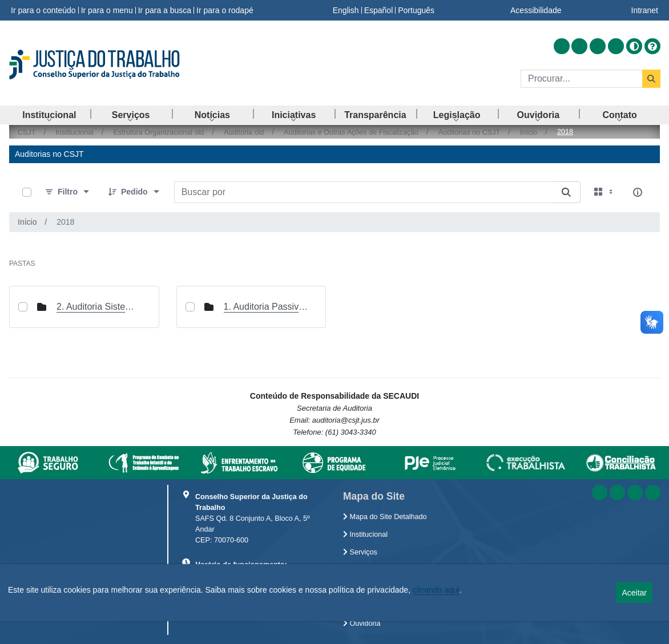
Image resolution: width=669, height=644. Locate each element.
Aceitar (634, 593)
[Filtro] (68, 192)
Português (416, 10)
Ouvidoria (362, 623)
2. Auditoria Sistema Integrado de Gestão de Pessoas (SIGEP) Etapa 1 (99, 307)
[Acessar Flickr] (616, 46)
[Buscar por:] (363, 192)
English (346, 10)
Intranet (645, 10)
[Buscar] (581, 79)
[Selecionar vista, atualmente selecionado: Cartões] (604, 192)
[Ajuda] (652, 46)
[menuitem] (49, 115)
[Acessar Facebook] (579, 46)
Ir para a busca (165, 10)
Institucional (365, 534)
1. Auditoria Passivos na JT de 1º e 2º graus (266, 307)
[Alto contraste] (634, 46)
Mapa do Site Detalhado (385, 517)
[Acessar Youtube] (598, 46)
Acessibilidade (536, 10)
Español (379, 10)
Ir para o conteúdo (43, 10)
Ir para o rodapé (225, 10)
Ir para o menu (107, 10)
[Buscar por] (566, 192)
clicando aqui (436, 590)
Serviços (360, 552)
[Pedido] (134, 192)
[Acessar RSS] (562, 46)
